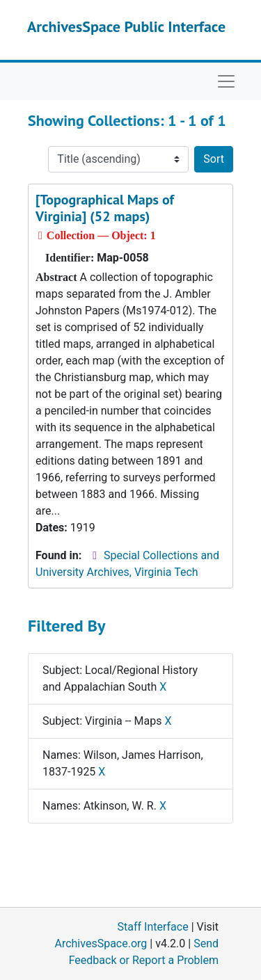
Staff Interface (153, 927)
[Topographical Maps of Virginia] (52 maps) (105, 208)
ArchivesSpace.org (101, 943)
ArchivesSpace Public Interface (126, 26)
